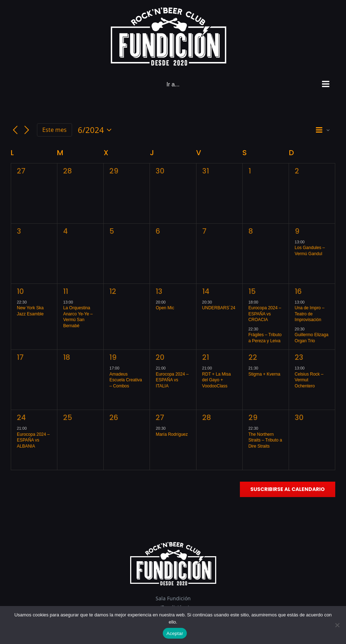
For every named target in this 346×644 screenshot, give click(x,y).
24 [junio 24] (21, 418)
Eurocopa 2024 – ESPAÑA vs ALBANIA (33, 440)
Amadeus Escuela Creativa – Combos (126, 380)
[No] (337, 625)
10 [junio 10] (20, 291)
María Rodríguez (172, 434)
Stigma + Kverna (264, 374)
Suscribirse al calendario (288, 489)
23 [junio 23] (299, 357)
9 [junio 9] (297, 231)
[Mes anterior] (15, 130)
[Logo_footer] (173, 544)
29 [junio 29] (253, 418)
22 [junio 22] (253, 357)
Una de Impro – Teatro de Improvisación (310, 314)
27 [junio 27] (160, 418)
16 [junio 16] (298, 291)
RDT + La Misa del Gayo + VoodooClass (217, 380)
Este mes (54, 130)
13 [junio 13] (159, 291)
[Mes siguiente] (27, 130)
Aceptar (175, 633)
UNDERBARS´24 (219, 308)
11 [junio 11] (66, 291)
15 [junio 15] (252, 291)
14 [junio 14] (206, 291)
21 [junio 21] (206, 357)
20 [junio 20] (160, 357)
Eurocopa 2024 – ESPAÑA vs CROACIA (265, 314)
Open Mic (165, 308)
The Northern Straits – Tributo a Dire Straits (265, 440)
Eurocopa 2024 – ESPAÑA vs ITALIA (172, 380)
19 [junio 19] (113, 357)
